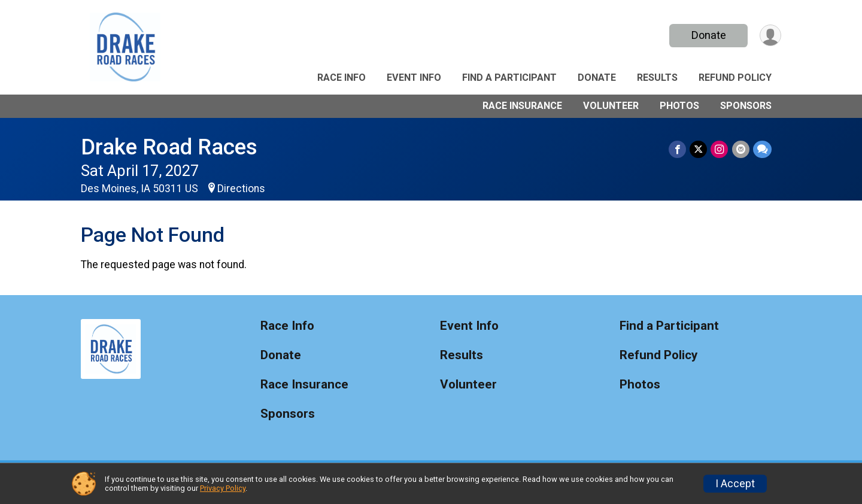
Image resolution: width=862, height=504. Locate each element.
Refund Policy (735, 78)
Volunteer (611, 106)
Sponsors (746, 106)
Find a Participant (509, 78)
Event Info (414, 78)
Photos (679, 106)
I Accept (735, 484)
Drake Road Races (169, 147)
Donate (708, 35)
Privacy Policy (223, 488)
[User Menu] (770, 36)
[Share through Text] (762, 149)
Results (657, 78)
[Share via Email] (741, 149)
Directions (241, 189)
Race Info (342, 78)
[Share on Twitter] (699, 149)
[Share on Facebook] (678, 149)
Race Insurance (522, 106)
